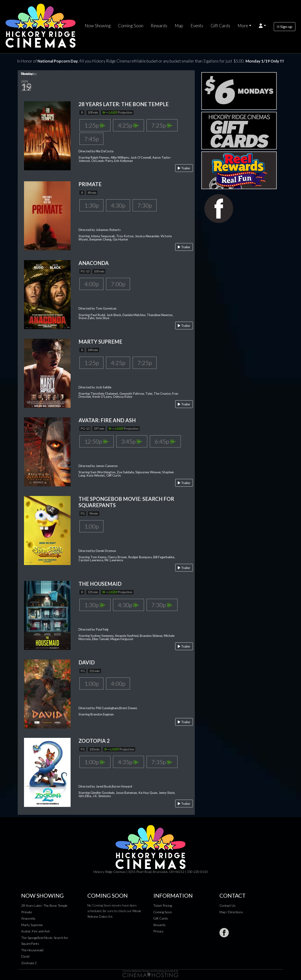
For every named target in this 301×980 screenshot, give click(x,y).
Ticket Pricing (163, 905)
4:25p (128, 125)
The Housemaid (32, 950)
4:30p (118, 205)
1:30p (91, 205)
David (25, 956)
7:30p (145, 205)
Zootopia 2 (29, 963)
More (243, 26)
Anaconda (28, 918)
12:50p (96, 441)
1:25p (95, 125)
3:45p (132, 441)
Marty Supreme (32, 925)
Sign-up (285, 26)
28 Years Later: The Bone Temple (44, 905)
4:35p (128, 762)
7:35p (162, 762)
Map (179, 26)
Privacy (158, 931)
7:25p (162, 125)
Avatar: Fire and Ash (36, 931)
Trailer (184, 168)
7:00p (118, 284)
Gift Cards (220, 26)
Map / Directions (231, 912)
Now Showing (98, 26)
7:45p (91, 139)
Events (197, 26)
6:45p (165, 441)
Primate (27, 912)
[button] (262, 26)
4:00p (91, 284)
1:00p (91, 526)
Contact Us (227, 905)
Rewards (159, 26)
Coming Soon (131, 26)
